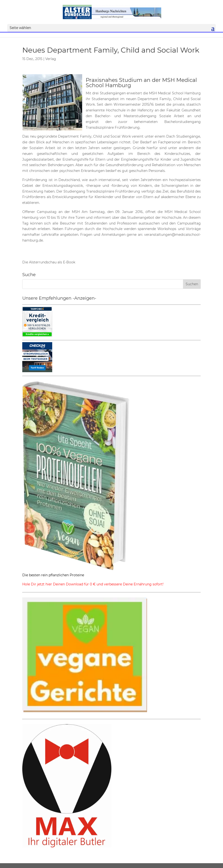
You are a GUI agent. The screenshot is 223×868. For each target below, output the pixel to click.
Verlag (51, 59)
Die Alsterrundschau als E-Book (49, 262)
